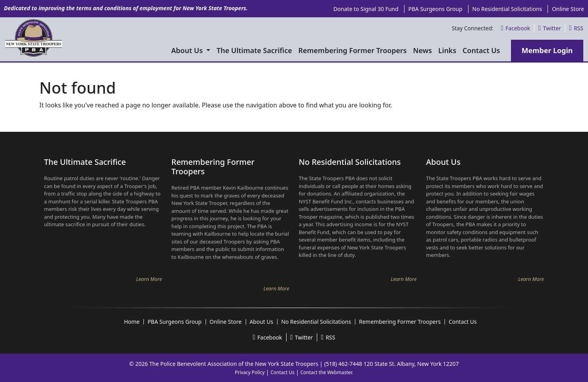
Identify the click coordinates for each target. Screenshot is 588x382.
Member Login (547, 50)
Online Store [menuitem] (568, 9)
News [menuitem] (423, 50)
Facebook (515, 28)
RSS (576, 28)
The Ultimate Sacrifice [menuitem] (254, 50)
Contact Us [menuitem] (481, 50)
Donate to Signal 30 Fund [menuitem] (366, 9)
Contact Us (282, 372)
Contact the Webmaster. (327, 372)
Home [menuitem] (132, 322)
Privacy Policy (250, 372)
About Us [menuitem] (188, 50)
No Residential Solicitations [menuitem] (507, 9)
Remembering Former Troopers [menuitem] (353, 50)
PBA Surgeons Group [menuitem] (435, 9)
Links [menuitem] (447, 50)
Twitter (550, 28)
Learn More (149, 279)
